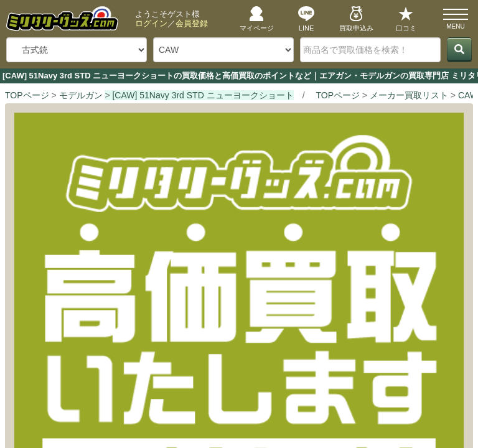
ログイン (151, 23)
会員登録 (192, 23)
